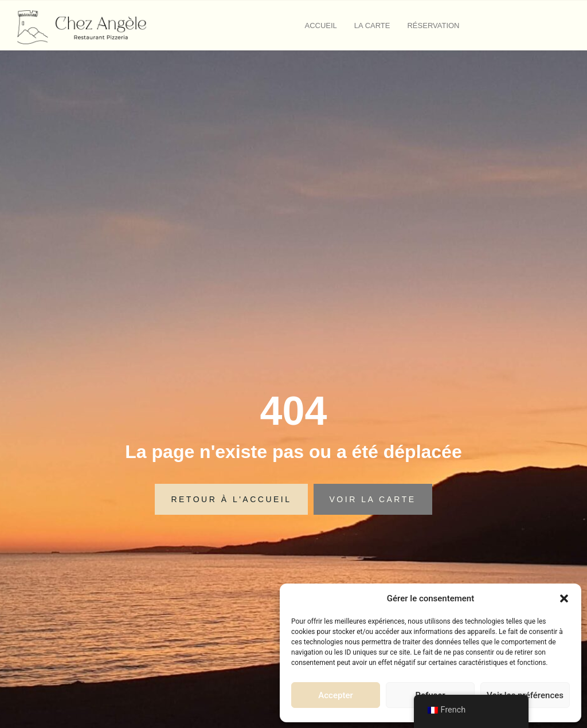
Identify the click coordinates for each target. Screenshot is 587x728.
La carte (372, 26)
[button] (564, 598)
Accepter (335, 695)
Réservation (433, 26)
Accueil (321, 26)
